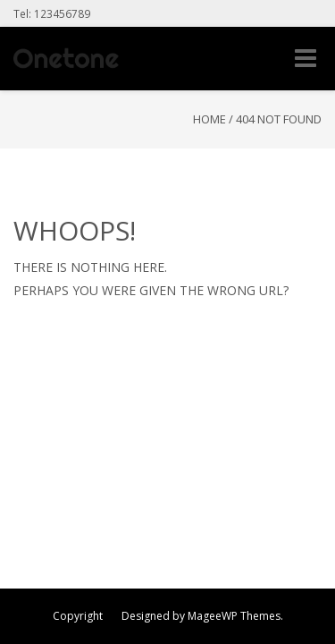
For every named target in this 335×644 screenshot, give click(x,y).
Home (209, 119)
